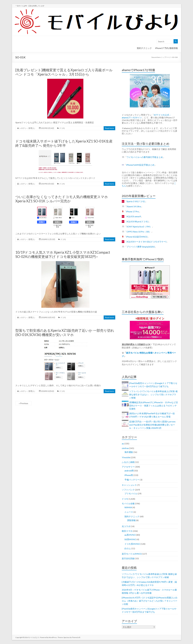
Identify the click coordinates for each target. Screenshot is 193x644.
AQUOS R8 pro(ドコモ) (137, 221)
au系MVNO (130, 535)
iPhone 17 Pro (132, 211)
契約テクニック (144, 48)
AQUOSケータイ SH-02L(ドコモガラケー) (146, 242)
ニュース (129, 512)
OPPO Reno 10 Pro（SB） (139, 232)
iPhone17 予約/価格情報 (166, 48)
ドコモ (62, 128)
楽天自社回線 (128, 558)
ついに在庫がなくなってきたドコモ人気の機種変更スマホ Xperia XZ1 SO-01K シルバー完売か (62, 199)
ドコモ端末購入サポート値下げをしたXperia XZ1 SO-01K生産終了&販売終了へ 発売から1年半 (64, 143)
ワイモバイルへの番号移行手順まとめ (145, 157)
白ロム (128, 548)
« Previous (23, 403)
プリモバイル (131, 493)
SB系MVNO (130, 539)
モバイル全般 (128, 503)
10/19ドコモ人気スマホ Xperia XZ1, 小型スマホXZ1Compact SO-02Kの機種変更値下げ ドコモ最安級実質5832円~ (63, 254)
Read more (109, 128)
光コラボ (126, 526)
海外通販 (129, 452)
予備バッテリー (132, 480)
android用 (129, 471)
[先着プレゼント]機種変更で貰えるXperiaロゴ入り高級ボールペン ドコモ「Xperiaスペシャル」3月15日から (64, 72)
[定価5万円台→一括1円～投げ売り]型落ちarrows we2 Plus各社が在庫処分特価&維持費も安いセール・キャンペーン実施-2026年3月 (152, 425)
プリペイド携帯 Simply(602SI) (141, 247)
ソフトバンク (128, 490)
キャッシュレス (129, 485)
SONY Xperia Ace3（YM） (139, 227)
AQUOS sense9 (134, 216)
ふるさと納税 (128, 462)
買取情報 (131, 520)
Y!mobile (126, 457)
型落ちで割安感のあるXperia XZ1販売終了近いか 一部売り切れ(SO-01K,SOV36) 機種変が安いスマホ (65, 333)
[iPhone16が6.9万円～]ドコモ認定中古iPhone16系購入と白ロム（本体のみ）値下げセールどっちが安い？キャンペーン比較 (150, 601)
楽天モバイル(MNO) (132, 554)
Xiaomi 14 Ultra (134, 206)
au (123, 443)
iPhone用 (129, 475)
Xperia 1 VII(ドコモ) (136, 201)
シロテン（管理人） (28, 128)
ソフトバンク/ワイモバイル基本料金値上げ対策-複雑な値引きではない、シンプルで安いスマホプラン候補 (153, 394)
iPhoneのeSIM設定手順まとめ (140, 165)
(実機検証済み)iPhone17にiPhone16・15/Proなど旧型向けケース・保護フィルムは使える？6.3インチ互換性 (153, 405)
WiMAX (128, 507)
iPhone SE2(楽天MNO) (137, 237)
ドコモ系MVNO (132, 544)
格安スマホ (127, 531)
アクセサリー (128, 467)
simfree (125, 448)
